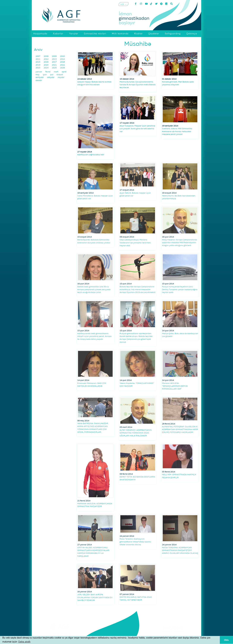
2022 (62, 65)
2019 (38, 65)
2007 (38, 56)
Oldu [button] (226, 640)
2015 (38, 62)
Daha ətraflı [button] (24, 642)
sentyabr (40, 77)
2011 (38, 59)
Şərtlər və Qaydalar (173, 632)
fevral (48, 72)
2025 (54, 68)
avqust (60, 75)
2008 (46, 56)
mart (56, 72)
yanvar (39, 72)
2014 (62, 59)
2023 (38, 68)
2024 (46, 68)
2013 (54, 59)
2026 (62, 68)
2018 (62, 62)
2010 (62, 56)
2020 (46, 65)
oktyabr (51, 77)
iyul (52, 75)
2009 (54, 56)
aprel (64, 72)
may (38, 75)
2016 (46, 62)
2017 (54, 62)
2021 (54, 65)
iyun (45, 75)
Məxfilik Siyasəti (173, 636)
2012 (46, 59)
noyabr (61, 77)
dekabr (39, 80)
